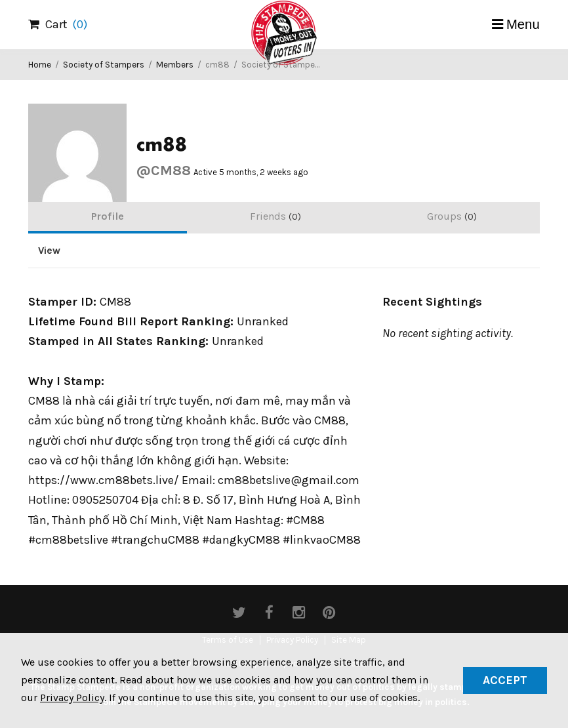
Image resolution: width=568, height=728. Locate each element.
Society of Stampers (104, 65)
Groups (452, 216)
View (49, 251)
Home (40, 65)
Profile (108, 216)
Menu (523, 24)
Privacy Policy (72, 698)
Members (175, 65)
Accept (505, 680)
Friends (275, 216)
